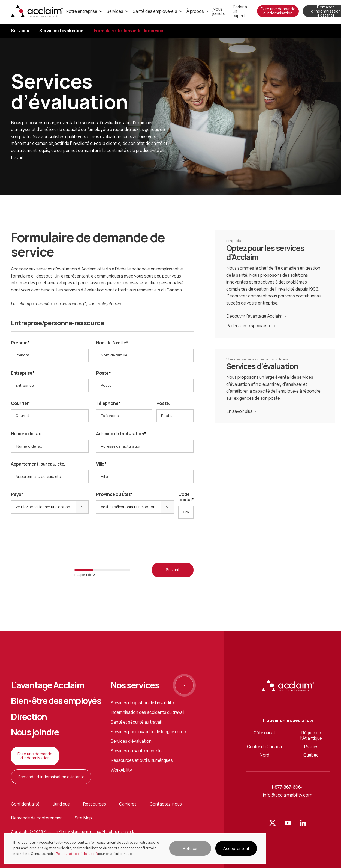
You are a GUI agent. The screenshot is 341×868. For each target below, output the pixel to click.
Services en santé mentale (136, 751)
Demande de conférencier (36, 818)
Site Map (83, 818)
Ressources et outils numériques (142, 761)
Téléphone (108, 403)
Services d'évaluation (131, 742)
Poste (104, 373)
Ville (101, 464)
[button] (190, 848)
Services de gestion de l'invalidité (142, 703)
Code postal (186, 497)
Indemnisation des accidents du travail (147, 713)
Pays (17, 494)
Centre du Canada (264, 747)
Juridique (61, 804)
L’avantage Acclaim (48, 685)
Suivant (173, 570)
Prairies (311, 747)
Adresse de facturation (121, 434)
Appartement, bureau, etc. (38, 464)
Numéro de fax (26, 434)
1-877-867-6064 (288, 787)
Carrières (128, 804)
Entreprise (23, 373)
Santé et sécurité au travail (136, 723)
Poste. (163, 403)
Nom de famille (112, 343)
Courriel (20, 403)
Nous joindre (35, 732)
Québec (311, 756)
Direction (29, 717)
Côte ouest (264, 733)
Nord (264, 756)
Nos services (135, 685)
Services (20, 31)
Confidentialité (25, 804)
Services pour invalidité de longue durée (148, 732)
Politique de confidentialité (77, 854)
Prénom (20, 343)
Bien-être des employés (56, 701)
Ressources (94, 804)
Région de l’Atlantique (311, 736)
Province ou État (114, 494)
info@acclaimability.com (288, 795)
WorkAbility (121, 771)
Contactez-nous (166, 804)
